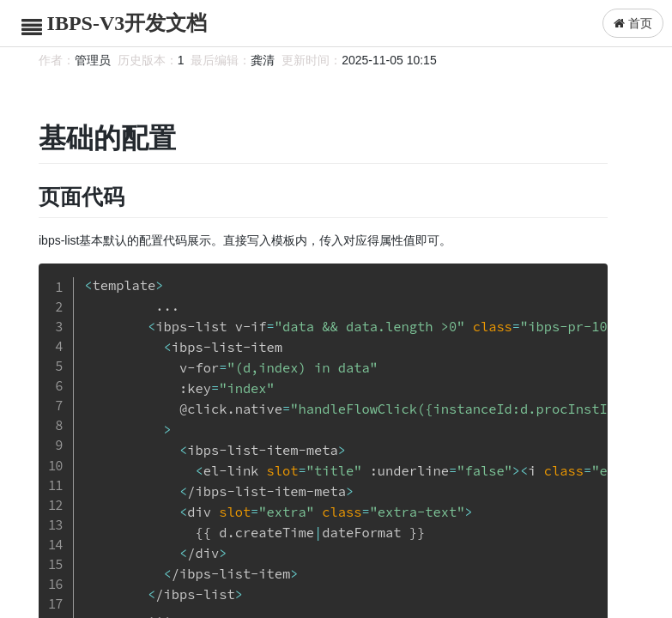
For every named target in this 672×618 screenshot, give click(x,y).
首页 (633, 23)
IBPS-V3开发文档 (127, 23)
